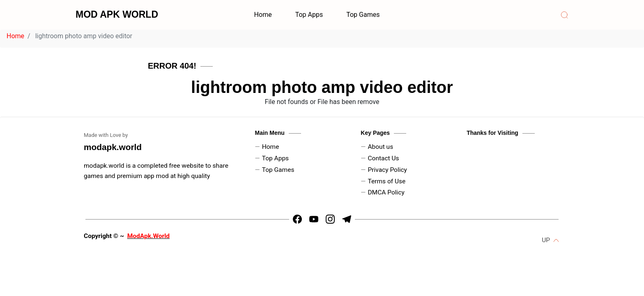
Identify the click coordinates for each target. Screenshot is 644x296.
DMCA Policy (386, 192)
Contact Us (383, 158)
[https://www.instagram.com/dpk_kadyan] (330, 219)
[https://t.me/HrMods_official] (347, 219)
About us (380, 147)
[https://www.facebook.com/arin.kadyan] (297, 219)
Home (263, 15)
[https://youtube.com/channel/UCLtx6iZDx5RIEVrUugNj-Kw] (314, 219)
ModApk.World (148, 236)
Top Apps (309, 15)
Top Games (363, 15)
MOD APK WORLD (117, 14)
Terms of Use (386, 181)
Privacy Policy (387, 170)
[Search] (564, 15)
